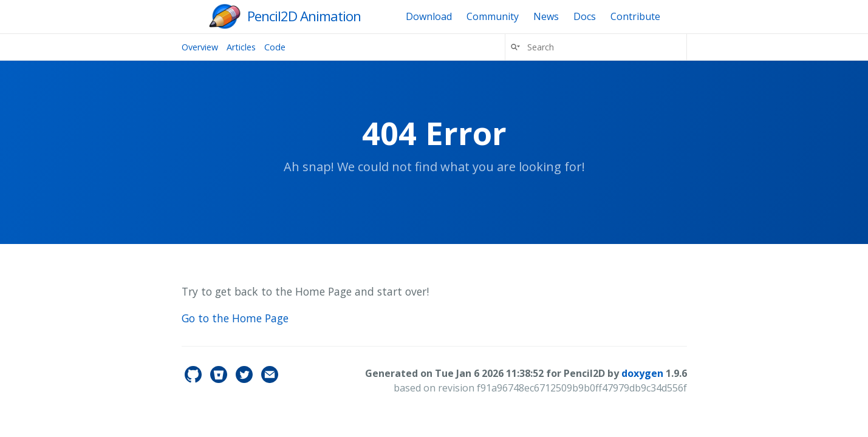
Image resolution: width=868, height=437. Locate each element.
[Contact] (270, 379)
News (546, 16)
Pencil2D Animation (304, 16)
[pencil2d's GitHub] (194, 379)
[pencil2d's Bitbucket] (220, 379)
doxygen (642, 373)
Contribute (635, 16)
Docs (585, 16)
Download (429, 16)
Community (493, 16)
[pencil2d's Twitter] (245, 379)
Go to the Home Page (235, 318)
